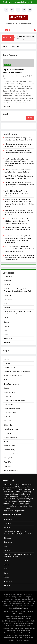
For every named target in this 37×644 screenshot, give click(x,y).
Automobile (8, 277)
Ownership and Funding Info (13, 454)
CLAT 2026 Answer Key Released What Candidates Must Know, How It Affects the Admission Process (18, 153)
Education (7, 295)
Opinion (7, 322)
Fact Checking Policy (11, 429)
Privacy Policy (9, 458)
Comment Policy (10, 392)
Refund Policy (9, 462)
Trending (8, 65)
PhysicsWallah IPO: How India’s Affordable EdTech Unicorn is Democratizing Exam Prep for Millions (19, 213)
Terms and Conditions (11, 470)
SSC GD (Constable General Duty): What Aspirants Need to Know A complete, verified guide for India (19, 185)
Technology (8, 338)
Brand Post (8, 281)
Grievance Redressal (11, 437)
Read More (7, 106)
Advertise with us (10, 368)
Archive (7, 359)
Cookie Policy (9, 405)
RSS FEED (7, 466)
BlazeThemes (23, 608)
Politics (7, 326)
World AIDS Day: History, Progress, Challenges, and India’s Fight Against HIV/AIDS (17, 193)
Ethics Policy (8, 425)
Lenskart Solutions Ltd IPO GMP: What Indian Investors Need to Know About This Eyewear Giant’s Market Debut (19, 258)
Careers (7, 388)
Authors (7, 380)
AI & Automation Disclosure (13, 376)
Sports (6, 330)
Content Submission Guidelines (14, 400)
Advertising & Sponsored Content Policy (17, 372)
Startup (6, 334)
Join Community (9, 450)
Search (5, 114)
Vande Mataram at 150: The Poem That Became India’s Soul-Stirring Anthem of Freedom (17, 230)
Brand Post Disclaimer (11, 384)
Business (7, 285)
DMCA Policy (8, 417)
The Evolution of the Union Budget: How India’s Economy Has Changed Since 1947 (16, 2)
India (6, 303)
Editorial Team (9, 421)
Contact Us (8, 396)
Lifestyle (7, 318)
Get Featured (8, 433)
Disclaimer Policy (10, 413)
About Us (7, 364)
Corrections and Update (12, 409)
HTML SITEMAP (9, 446)
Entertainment (9, 299)
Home (6, 442)
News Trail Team (10, 76)
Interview (7, 308)
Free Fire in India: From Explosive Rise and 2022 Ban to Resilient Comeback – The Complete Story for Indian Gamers (18, 221)
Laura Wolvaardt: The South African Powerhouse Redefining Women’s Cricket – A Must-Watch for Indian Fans (19, 249)
